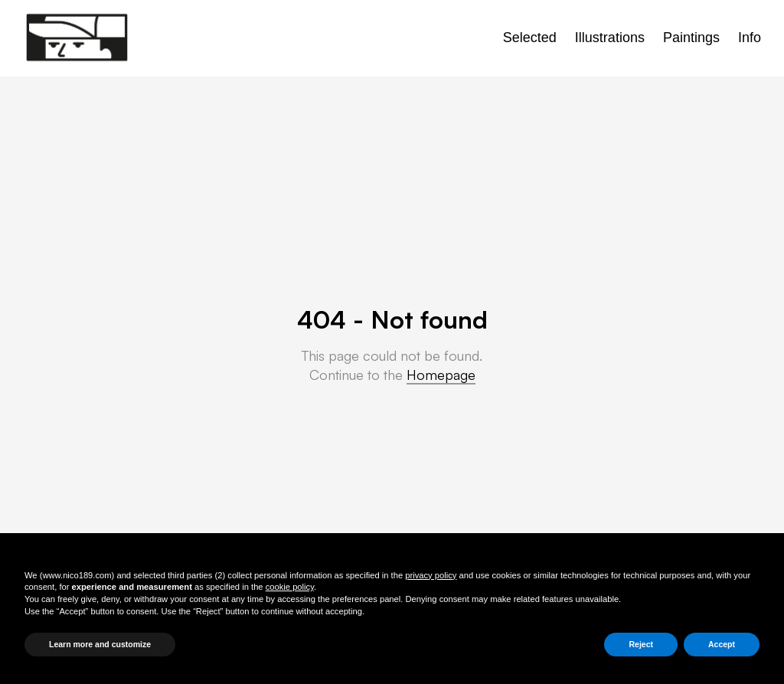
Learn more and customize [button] (100, 644)
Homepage (441, 375)
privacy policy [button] (431, 575)
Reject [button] (641, 644)
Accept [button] (722, 644)
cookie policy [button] (290, 587)
